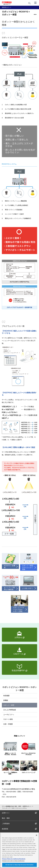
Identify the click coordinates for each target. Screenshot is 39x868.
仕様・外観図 (8, 724)
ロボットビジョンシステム (19, 808)
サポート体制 (8, 719)
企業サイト (19, 813)
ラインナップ (6, 808)
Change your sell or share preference (13, 861)
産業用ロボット (27, 806)
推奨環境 (19, 829)
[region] (19, 850)
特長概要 (6, 696)
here (4, 849)
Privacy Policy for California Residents (14, 859)
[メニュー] (35, 3)
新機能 (6, 700)
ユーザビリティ (9, 715)
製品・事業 (6, 818)
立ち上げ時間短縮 (10, 710)
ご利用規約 (19, 824)
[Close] (37, 835)
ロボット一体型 (9, 705)
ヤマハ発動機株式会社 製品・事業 (11, 806)
